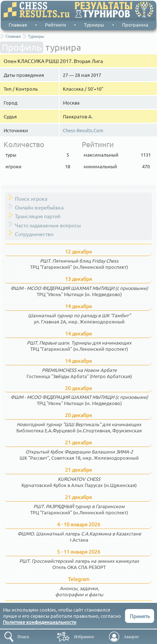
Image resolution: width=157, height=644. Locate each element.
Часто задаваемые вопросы (48, 225)
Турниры (94, 25)
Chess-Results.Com (83, 130)
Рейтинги (56, 25)
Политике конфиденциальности (40, 622)
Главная (18, 25)
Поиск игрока (31, 199)
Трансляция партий (38, 216)
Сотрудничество (34, 234)
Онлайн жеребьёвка (39, 207)
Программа (135, 25)
